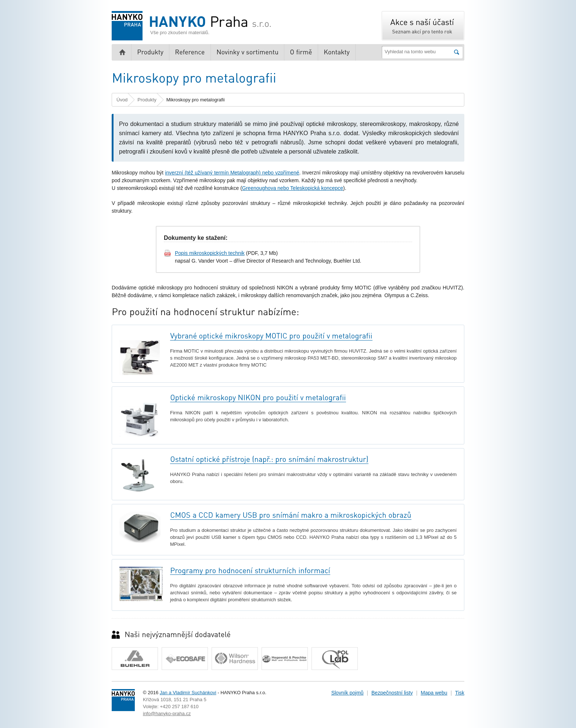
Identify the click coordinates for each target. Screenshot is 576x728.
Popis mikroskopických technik (210, 253)
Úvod (122, 100)
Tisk (460, 693)
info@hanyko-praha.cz (167, 713)
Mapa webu (434, 693)
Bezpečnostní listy (392, 693)
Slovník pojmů (348, 693)
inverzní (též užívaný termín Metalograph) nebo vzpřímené (232, 173)
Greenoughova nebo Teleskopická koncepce (293, 188)
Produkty (147, 100)
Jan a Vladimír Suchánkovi (188, 693)
